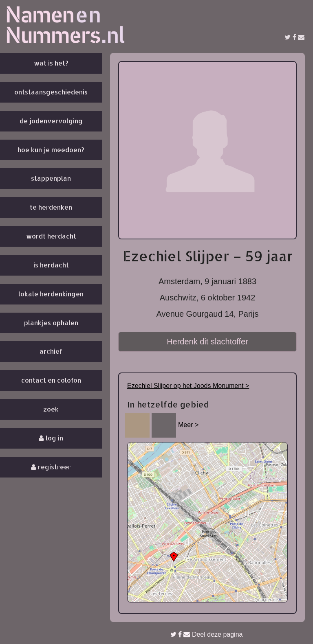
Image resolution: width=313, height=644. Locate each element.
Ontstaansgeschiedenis (51, 92)
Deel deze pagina (207, 634)
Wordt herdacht (51, 236)
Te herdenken (51, 207)
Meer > (188, 425)
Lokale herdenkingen (51, 294)
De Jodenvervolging (51, 121)
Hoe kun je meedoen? (51, 150)
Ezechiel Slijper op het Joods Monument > (188, 386)
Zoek (51, 409)
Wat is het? (51, 63)
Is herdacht (51, 265)
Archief (51, 351)
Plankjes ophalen (51, 323)
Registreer (51, 467)
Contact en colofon (51, 380)
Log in (51, 438)
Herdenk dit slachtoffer (207, 342)
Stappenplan (51, 178)
